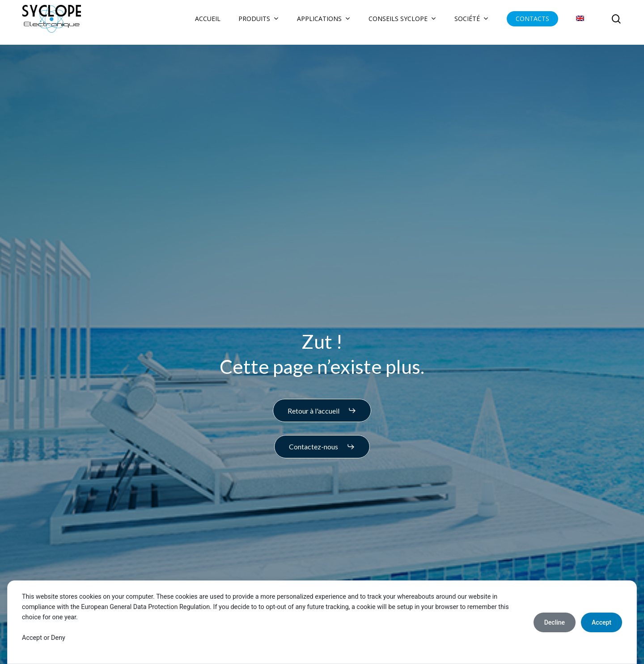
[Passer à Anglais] (580, 22)
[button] (322, 410)
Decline (555, 622)
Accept (602, 622)
